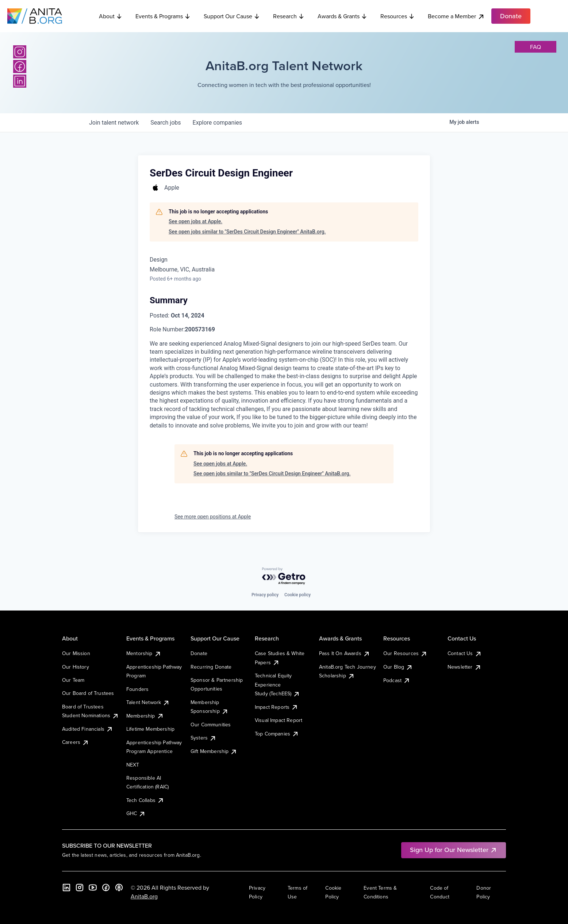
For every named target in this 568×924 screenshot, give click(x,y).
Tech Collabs (145, 800)
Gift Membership (214, 751)
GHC (136, 813)
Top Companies (277, 734)
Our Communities (211, 725)
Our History (76, 667)
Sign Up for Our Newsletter (454, 850)
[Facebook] (20, 66)
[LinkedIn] (20, 81)
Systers (204, 738)
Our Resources (405, 653)
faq (536, 47)
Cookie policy (298, 595)
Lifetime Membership (150, 729)
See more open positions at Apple (213, 517)
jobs (166, 123)
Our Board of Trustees (88, 693)
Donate (199, 653)
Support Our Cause (232, 16)
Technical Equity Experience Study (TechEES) (277, 685)
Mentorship (144, 653)
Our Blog (398, 667)
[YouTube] (93, 887)
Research (289, 16)
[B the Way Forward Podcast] (119, 887)
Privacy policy (265, 595)
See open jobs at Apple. (195, 221)
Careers (76, 742)
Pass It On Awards (345, 653)
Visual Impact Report (279, 720)
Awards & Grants (342, 16)
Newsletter (465, 667)
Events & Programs (163, 16)
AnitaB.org (144, 896)
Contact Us (465, 653)
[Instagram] (20, 52)
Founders (137, 689)
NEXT (133, 765)
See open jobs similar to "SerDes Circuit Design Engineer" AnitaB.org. (247, 232)
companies (217, 123)
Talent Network (148, 702)
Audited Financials (88, 729)
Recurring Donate (211, 667)
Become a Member (456, 16)
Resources (398, 16)
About (111, 16)
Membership (145, 716)
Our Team (73, 680)
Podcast (397, 680)
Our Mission (76, 653)
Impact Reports (277, 707)
